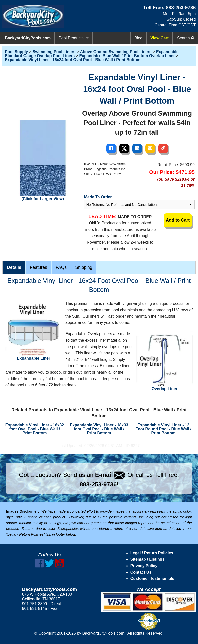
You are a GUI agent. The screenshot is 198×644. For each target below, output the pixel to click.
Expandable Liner (34, 330)
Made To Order (98, 197)
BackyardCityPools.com (28, 38)
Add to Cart (178, 220)
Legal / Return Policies (152, 553)
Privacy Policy (144, 566)
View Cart (159, 38)
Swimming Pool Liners (54, 52)
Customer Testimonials (152, 578)
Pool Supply (16, 52)
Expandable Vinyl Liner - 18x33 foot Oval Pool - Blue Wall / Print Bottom (99, 429)
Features (39, 267)
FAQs (61, 267)
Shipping (84, 267)
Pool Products (71, 38)
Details (14, 267)
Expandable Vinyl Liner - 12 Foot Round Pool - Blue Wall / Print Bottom (163, 429)
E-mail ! (110, 475)
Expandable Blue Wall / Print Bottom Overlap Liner (127, 56)
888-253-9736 (181, 8)
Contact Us (141, 572)
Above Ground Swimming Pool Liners (116, 52)
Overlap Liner (164, 361)
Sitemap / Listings (148, 559)
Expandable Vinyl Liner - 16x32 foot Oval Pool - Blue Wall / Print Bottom (35, 429)
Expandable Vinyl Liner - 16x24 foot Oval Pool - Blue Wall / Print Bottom (73, 60)
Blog (138, 38)
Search (185, 38)
